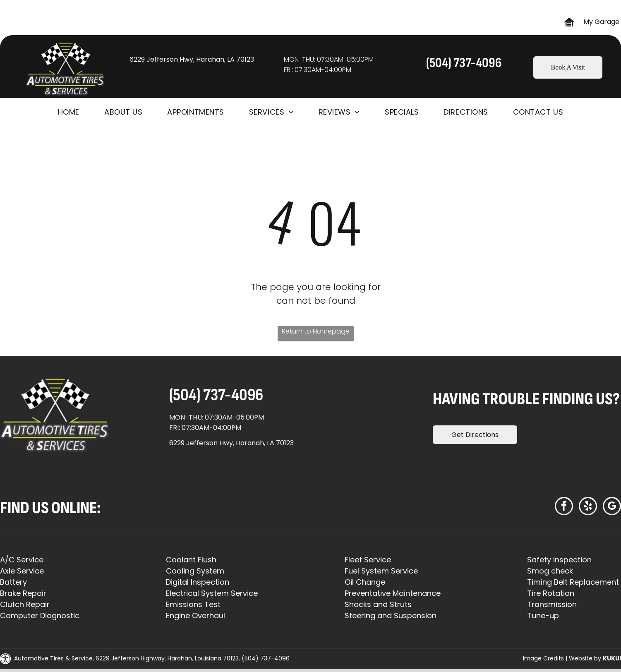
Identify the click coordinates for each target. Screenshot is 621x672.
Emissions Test (193, 604)
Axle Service (22, 571)
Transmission (552, 604)
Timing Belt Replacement (573, 582)
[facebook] (564, 507)
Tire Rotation (551, 593)
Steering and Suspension (391, 616)
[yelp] (588, 507)
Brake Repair (23, 593)
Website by (585, 658)
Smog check (550, 571)
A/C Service (22, 560)
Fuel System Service (381, 571)
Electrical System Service (212, 593)
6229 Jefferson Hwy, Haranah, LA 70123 (231, 443)
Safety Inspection (559, 560)
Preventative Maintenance (393, 593)
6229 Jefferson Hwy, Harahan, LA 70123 (192, 59)
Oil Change (365, 582)
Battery (13, 582)
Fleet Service (368, 560)
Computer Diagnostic (40, 616)
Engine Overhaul (195, 616)
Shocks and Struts (378, 604)
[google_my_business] (612, 507)
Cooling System (195, 571)
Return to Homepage (316, 331)
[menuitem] (69, 112)
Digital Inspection (198, 582)
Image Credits (543, 658)
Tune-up (543, 616)
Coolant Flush (191, 560)
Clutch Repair (25, 604)
